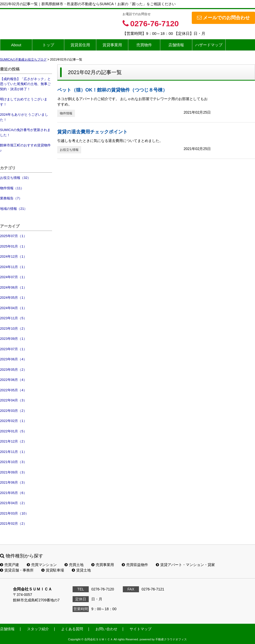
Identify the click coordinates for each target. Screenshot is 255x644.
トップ (48, 45)
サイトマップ (141, 629)
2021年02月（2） (13, 523)
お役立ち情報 (69, 150)
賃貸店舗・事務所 (17, 570)
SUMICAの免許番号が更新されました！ (25, 132)
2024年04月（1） (13, 308)
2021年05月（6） (13, 493)
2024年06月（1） (13, 287)
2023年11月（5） (13, 318)
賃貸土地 (81, 570)
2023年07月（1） (13, 349)
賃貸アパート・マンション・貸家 (185, 565)
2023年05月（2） (13, 370)
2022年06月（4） (13, 380)
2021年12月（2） (13, 441)
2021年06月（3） (13, 482)
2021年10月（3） (13, 462)
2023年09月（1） (13, 339)
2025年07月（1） (13, 236)
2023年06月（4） (13, 359)
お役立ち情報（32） (15, 178)
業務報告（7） (11, 198)
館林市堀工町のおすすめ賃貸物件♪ (25, 148)
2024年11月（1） (13, 267)
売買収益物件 (135, 565)
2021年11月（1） (13, 452)
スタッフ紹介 (38, 629)
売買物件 (144, 45)
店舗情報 (176, 45)
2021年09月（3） (13, 472)
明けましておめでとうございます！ (24, 102)
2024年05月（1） (13, 298)
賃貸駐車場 (53, 570)
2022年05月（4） (13, 390)
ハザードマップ (209, 45)
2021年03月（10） (14, 513)
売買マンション (42, 565)
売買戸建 (9, 565)
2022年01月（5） (13, 431)
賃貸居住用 (80, 45)
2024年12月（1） (13, 256)
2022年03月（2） (13, 411)
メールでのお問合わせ (223, 18)
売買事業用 (103, 565)
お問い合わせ (106, 629)
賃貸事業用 (112, 45)
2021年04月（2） (13, 503)
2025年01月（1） (13, 246)
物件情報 (66, 113)
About (16, 45)
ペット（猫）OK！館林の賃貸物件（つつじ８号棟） (112, 90)
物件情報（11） (12, 188)
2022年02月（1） (13, 421)
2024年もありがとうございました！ (24, 117)
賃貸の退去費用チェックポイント (92, 132)
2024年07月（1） (13, 277)
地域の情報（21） (14, 209)
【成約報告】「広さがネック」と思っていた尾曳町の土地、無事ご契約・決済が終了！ (25, 84)
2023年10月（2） (13, 328)
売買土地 (74, 565)
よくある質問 (72, 629)
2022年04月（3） (13, 400)
